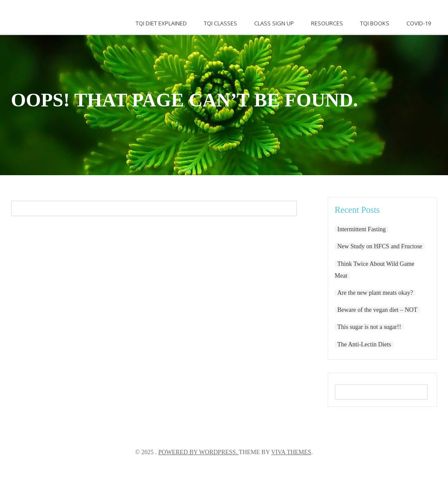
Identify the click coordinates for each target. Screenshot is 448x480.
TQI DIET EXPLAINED (161, 23)
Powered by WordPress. (199, 452)
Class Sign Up (274, 23)
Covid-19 (419, 23)
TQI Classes (220, 23)
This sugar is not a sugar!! (369, 327)
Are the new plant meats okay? (375, 293)
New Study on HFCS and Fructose (380, 246)
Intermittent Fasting (362, 229)
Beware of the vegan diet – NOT (377, 310)
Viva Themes (291, 452)
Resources (327, 23)
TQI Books (375, 23)
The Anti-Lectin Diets (364, 344)
